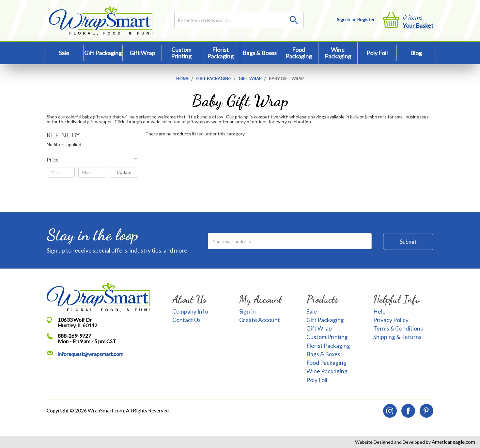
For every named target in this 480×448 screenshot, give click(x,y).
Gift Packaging (103, 53)
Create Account (260, 320)
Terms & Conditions (398, 328)
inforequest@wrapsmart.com (91, 354)
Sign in (343, 19)
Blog (416, 53)
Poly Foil (377, 53)
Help (379, 311)
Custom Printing (181, 53)
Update (124, 172)
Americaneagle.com (453, 442)
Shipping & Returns (397, 337)
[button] (93, 160)
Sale (64, 53)
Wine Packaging (338, 53)
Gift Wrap (142, 53)
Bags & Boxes (260, 53)
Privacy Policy (391, 320)
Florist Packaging (220, 53)
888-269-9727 (74, 336)
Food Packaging (299, 53)
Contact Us (186, 320)
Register (366, 19)
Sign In (248, 311)
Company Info (190, 311)
